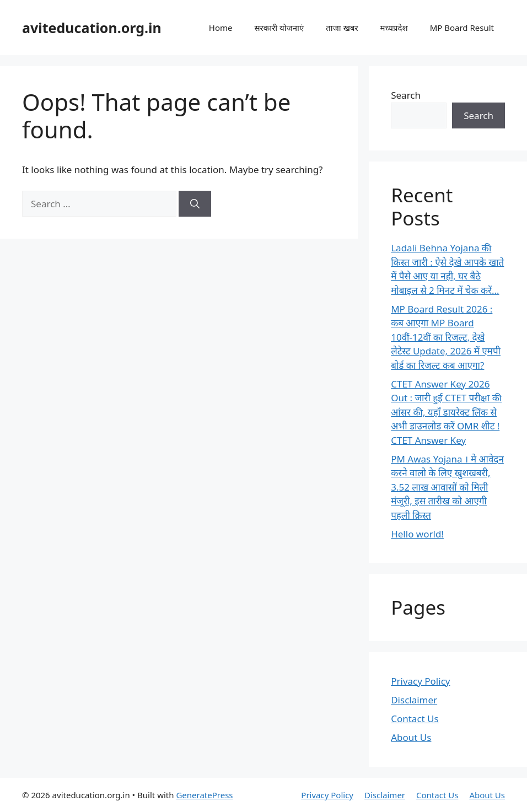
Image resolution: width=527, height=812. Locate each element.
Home (221, 28)
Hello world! (417, 534)
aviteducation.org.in (92, 28)
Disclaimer (414, 700)
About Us (411, 737)
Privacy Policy (420, 681)
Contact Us (415, 719)
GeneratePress (204, 795)
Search (406, 95)
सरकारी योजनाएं (279, 28)
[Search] (195, 204)
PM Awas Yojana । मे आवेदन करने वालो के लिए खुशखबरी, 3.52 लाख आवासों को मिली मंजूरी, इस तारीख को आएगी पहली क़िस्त (447, 487)
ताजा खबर (342, 28)
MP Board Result (462, 28)
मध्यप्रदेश (394, 28)
